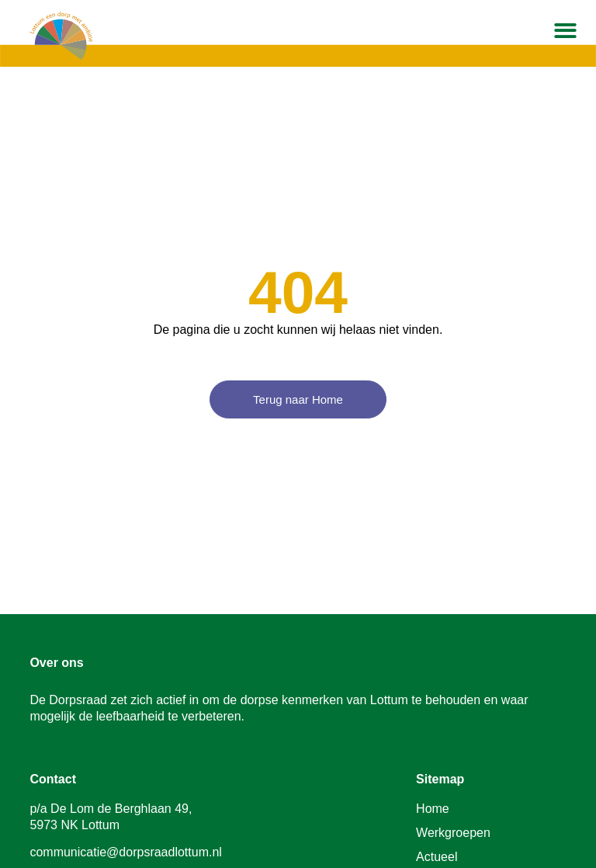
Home (433, 809)
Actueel (437, 857)
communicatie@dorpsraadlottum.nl (125, 852)
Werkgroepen (453, 833)
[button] (566, 31)
